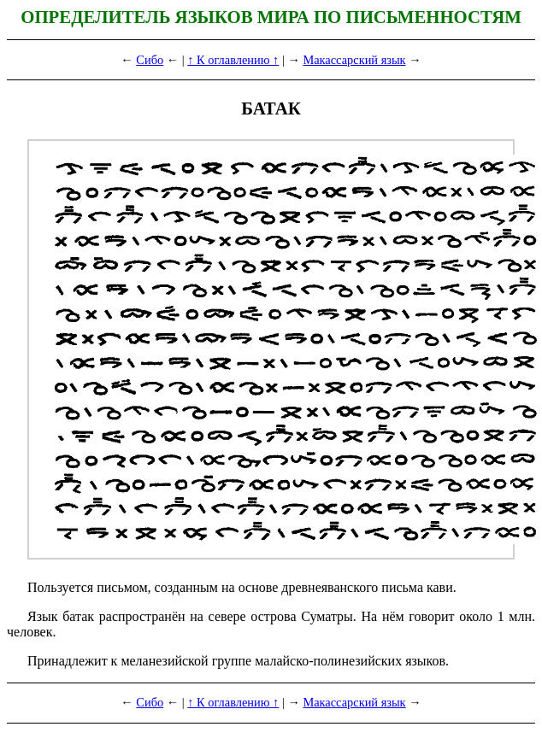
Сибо (150, 60)
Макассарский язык (354, 60)
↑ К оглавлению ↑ (233, 60)
